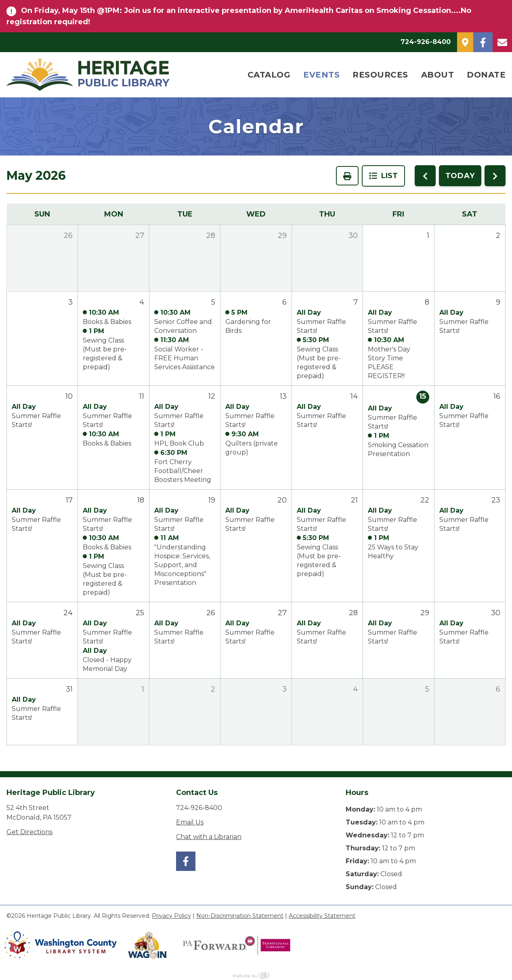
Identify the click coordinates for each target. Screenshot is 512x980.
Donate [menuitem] (486, 75)
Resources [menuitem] (380, 75)
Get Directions (29, 832)
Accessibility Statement (322, 916)
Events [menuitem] (321, 75)
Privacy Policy (171, 916)
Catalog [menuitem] (269, 75)
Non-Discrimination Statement (240, 916)
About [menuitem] (438, 75)
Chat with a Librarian (209, 837)
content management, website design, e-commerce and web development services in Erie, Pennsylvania (256, 975)
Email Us (190, 822)
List (383, 176)
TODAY (460, 176)
